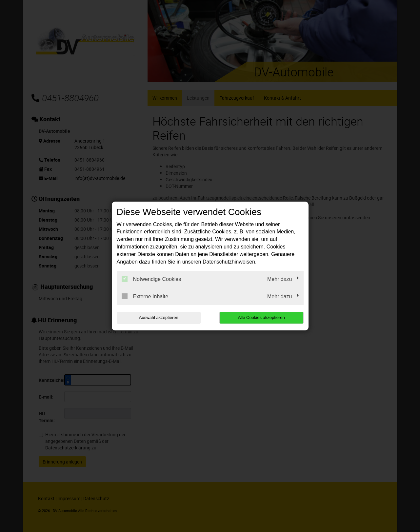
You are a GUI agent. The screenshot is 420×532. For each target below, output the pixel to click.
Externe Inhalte (145, 296)
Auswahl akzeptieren (159, 317)
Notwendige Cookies (151, 279)
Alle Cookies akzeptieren (261, 317)
